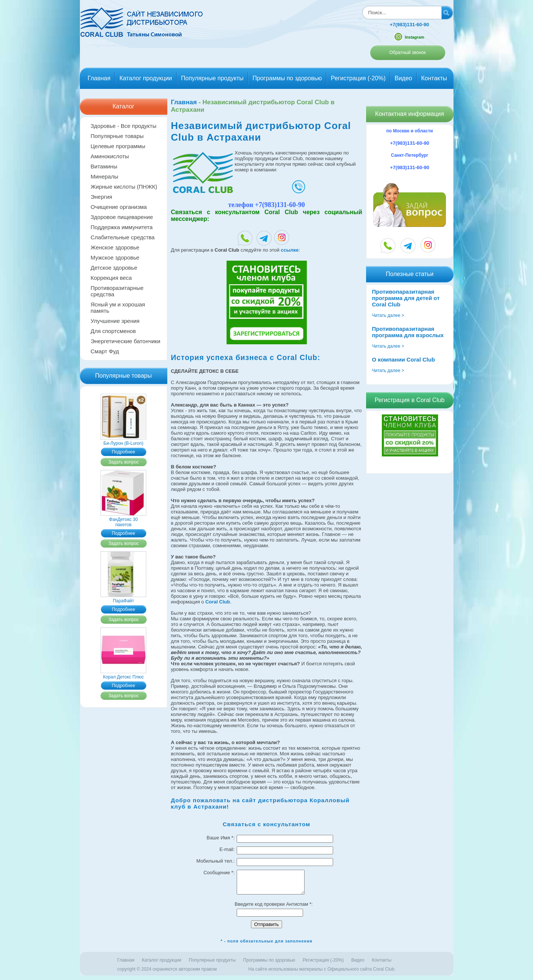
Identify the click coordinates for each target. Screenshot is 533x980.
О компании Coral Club (404, 359)
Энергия (102, 197)
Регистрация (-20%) (358, 78)
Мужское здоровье (115, 257)
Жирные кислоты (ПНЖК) (124, 187)
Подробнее (123, 452)
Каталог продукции (146, 78)
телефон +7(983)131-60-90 (266, 205)
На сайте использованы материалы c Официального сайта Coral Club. (322, 974)
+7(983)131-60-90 (409, 25)
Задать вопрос (124, 462)
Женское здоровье (115, 247)
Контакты (434, 78)
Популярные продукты (212, 78)
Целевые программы (118, 146)
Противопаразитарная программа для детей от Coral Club (406, 298)
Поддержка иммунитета (122, 227)
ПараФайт (123, 598)
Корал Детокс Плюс (123, 674)
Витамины (104, 166)
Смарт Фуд (105, 351)
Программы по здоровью (287, 78)
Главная (99, 78)
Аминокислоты (110, 156)
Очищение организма (119, 207)
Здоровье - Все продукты (124, 126)
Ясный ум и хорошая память (118, 308)
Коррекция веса (111, 278)
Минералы (105, 176)
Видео (403, 78)
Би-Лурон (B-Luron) (123, 441)
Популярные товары (117, 136)
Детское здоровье (114, 268)
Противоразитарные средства (117, 291)
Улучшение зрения (115, 321)
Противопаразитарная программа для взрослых (408, 332)
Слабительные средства (123, 237)
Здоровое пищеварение (122, 217)
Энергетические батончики (126, 341)
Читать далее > (388, 315)
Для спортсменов (113, 331)
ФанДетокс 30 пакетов (123, 519)
